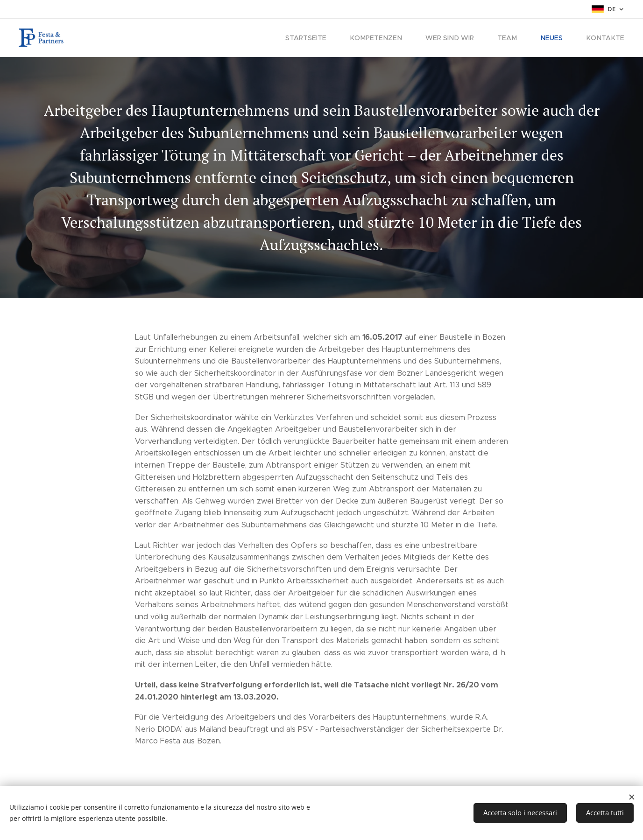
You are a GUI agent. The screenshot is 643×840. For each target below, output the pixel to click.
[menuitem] (321, 38)
